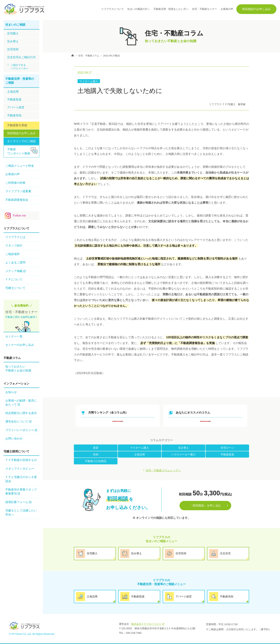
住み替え (183, 448)
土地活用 (139, 454)
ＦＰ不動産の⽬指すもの (21, 460)
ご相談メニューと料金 (20, 166)
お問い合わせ (14, 438)
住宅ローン (227, 448)
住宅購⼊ (13, 33)
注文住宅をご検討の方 (21, 57)
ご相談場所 (13, 254)
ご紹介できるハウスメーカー (19, 67)
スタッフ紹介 (14, 245)
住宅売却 (13, 49)
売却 (96, 454)
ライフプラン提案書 (18, 191)
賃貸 (96, 448)
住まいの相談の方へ (139, 9)
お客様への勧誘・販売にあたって (21, 402)
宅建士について (15, 288)
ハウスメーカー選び (183, 454)
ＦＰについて (14, 279)
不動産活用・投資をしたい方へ (171, 9)
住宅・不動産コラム (91, 56)
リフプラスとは (15, 237)
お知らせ (11, 392)
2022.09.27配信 (116, 56)
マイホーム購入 (89, 81)
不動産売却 (14, 115)
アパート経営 (16, 107)
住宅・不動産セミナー (205, 9)
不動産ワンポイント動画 (19, 151)
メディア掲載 (14, 271)
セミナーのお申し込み (20, 345)
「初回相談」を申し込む (205, 506)
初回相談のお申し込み (256, 9)
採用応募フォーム (17, 502)
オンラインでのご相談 (21, 141)
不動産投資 (227, 454)
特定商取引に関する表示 (21, 413)
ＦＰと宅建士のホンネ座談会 (21, 479)
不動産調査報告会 (17, 200)
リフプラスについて (112, 9)
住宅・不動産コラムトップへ (163, 471)
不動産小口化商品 (96, 461)
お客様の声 (227, 9)
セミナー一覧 (14, 336)
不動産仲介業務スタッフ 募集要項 (21, 492)
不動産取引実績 (17, 125)
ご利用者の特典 (15, 183)
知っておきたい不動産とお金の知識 (18, 368)
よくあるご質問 (15, 262)
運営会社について (17, 421)
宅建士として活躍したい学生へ (21, 512)
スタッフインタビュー (20, 469)
